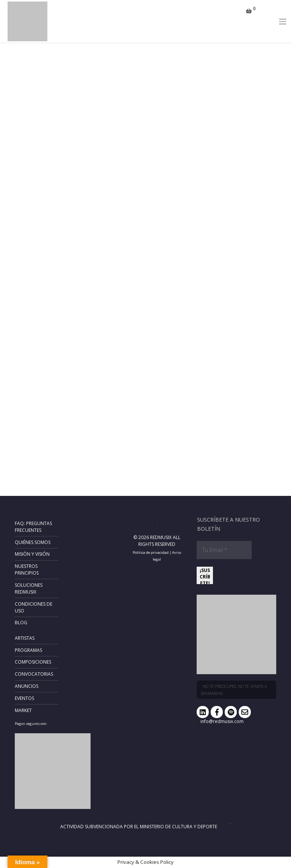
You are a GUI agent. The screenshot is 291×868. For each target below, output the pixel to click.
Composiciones (33, 662)
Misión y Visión (32, 554)
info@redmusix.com (222, 721)
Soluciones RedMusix (29, 588)
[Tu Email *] (224, 550)
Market (23, 710)
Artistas (25, 638)
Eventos (24, 698)
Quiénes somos (33, 542)
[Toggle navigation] (283, 21)
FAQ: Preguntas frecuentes (33, 527)
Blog (21, 623)
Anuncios (27, 686)
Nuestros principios (27, 570)
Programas (28, 650)
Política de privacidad (151, 552)
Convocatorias (34, 674)
